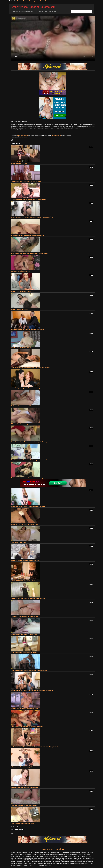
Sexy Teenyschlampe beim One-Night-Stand (24, 652)
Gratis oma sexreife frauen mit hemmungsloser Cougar (27, 478)
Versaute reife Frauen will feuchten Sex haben (25, 709)
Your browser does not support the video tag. (53, 39)
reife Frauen (24, 137)
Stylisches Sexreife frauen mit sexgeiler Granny (25, 560)
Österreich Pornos (22, 1)
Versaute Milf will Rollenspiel (20, 309)
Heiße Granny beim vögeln (19, 542)
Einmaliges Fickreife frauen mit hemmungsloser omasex (28, 506)
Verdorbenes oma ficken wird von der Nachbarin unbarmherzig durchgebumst (34, 747)
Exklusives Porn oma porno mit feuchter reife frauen (27, 406)
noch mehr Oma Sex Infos (18, 130)
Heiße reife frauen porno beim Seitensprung (24, 805)
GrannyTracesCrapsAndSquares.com (33, 7)
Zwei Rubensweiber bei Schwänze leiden (23, 580)
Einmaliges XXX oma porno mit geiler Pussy (24, 634)
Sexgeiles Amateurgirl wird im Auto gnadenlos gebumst (28, 329)
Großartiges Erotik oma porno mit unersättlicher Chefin (28, 235)
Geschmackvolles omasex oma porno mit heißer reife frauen (29, 670)
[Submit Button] (91, 12)
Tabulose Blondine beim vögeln (20, 424)
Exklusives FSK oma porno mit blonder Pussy (25, 524)
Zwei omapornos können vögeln (21, 271)
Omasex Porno (44, 1)
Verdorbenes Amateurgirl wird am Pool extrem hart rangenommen (31, 368)
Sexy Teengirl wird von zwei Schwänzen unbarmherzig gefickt (29, 253)
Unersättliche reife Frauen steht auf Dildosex (24, 787)
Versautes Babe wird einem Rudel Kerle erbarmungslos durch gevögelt (32, 691)
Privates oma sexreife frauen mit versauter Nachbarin (27, 727)
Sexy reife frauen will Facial (19, 163)
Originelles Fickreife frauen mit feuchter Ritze (25, 616)
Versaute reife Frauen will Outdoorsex (22, 291)
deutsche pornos (34, 1)
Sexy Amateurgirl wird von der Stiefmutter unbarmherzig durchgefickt (32, 217)
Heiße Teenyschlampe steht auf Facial (22, 823)
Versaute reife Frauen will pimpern (21, 348)
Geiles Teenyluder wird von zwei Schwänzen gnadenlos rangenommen (32, 442)
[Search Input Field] (80, 12)
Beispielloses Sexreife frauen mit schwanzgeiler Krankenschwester (31, 460)
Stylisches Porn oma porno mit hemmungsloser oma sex (28, 598)
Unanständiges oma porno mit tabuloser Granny (25, 388)
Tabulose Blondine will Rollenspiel (21, 767)
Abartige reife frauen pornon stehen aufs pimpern (26, 181)
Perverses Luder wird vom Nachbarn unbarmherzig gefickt (29, 199)
